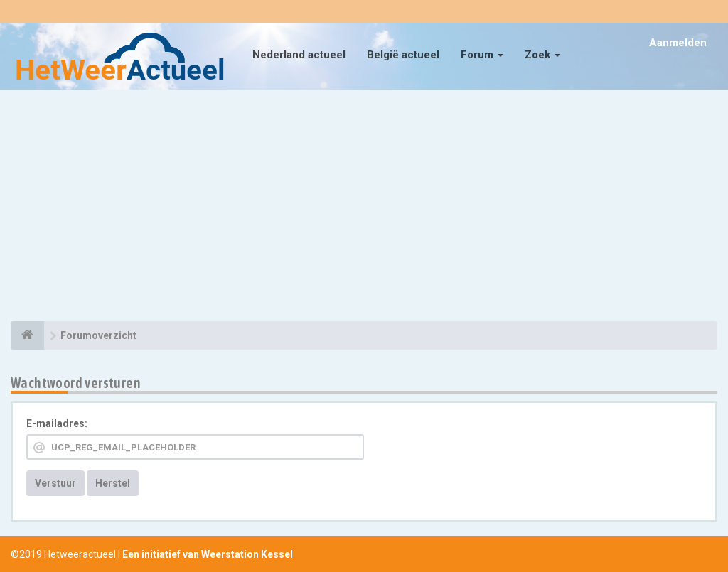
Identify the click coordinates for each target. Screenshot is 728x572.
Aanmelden (678, 43)
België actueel (403, 55)
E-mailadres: (57, 423)
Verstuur (55, 483)
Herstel (113, 483)
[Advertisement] (364, 207)
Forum (482, 55)
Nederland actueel (299, 55)
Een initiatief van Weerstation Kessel (208, 554)
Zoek (542, 55)
